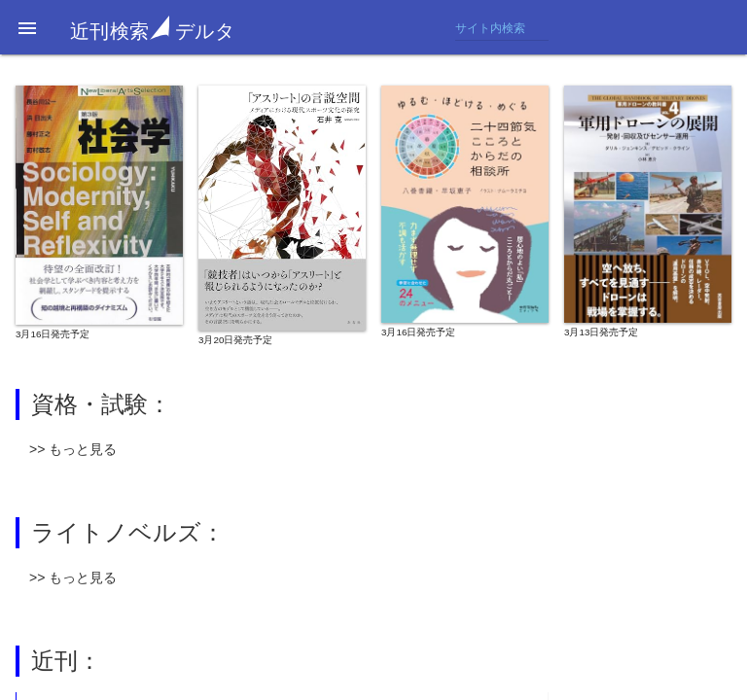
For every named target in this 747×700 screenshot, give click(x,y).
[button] (27, 27)
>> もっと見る (73, 449)
